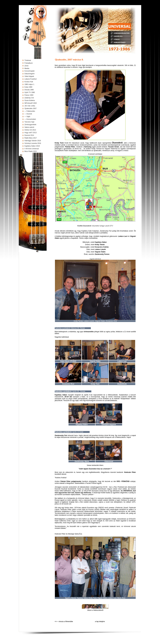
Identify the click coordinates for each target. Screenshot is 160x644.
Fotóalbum (29, 63)
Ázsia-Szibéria (30, 100)
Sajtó (28, 117)
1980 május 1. (29, 84)
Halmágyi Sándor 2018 (33, 141)
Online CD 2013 (30, 130)
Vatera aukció (29, 127)
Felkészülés (31, 111)
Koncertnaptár (29, 71)
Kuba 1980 (28, 87)
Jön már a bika (30, 106)
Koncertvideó (31, 119)
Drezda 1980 (29, 90)
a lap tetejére (100, 621)
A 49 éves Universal (32, 149)
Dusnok (29, 114)
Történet (28, 60)
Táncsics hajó (29, 122)
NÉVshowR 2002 (31, 103)
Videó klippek (29, 76)
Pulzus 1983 (29, 95)
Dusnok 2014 (29, 135)
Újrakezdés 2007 (30, 108)
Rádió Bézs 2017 (31, 138)
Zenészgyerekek (30, 125)
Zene (26, 66)
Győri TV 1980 (30, 92)
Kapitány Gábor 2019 (32, 146)
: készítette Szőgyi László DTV (95, 226)
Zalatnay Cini (29, 98)
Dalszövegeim (29, 74)
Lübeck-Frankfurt (31, 79)
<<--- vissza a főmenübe (64, 621)
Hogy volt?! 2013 (30, 133)
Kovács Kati (29, 82)
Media (27, 68)
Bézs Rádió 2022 (31, 151)
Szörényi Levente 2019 (33, 143)
